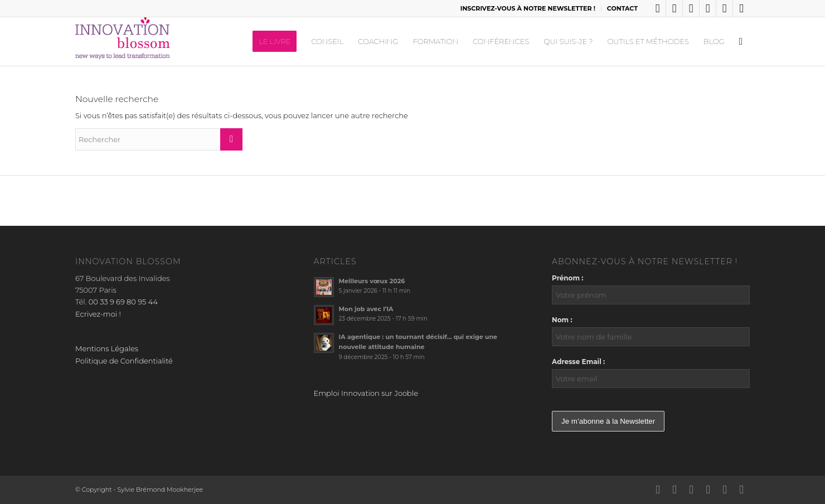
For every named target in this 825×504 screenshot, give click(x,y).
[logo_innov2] (124, 41)
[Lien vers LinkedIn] (657, 8)
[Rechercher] (741, 41)
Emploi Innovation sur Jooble (366, 393)
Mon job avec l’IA (366, 309)
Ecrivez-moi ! (98, 314)
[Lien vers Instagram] (708, 8)
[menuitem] (528, 8)
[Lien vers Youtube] (724, 8)
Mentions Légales (107, 348)
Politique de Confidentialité (124, 361)
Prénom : (567, 278)
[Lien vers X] (674, 8)
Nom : (562, 320)
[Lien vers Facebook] (691, 8)
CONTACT (622, 8)
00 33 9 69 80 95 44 (123, 302)
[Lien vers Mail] (741, 8)
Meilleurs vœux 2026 (372, 281)
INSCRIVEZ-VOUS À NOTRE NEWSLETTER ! (528, 8)
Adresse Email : (578, 362)
